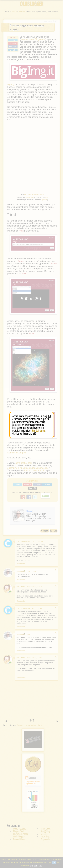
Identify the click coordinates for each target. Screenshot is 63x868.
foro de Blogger (38, 431)
